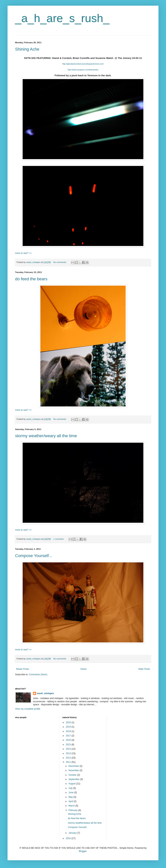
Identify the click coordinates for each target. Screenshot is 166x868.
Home (84, 669)
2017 (69, 736)
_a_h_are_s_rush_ (62, 18)
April (71, 801)
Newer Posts (22, 669)
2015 (69, 745)
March (72, 806)
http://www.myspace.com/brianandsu (83, 70)
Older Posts (144, 669)
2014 (69, 749)
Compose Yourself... (34, 556)
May (71, 797)
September (74, 779)
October (73, 775)
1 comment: (59, 539)
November (74, 770)
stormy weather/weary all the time (46, 436)
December (74, 766)
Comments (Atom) (38, 675)
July (71, 788)
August (72, 784)
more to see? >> (23, 253)
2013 (69, 753)
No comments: (60, 262)
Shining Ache (27, 49)
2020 (69, 722)
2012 (69, 758)
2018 (69, 731)
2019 (69, 727)
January (73, 833)
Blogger (83, 851)
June (71, 792)
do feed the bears (31, 279)
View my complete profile (28, 709)
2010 (69, 838)
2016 (69, 740)
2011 (69, 762)
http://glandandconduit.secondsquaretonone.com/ (83, 64)
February (73, 810)
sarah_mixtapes (45, 693)
